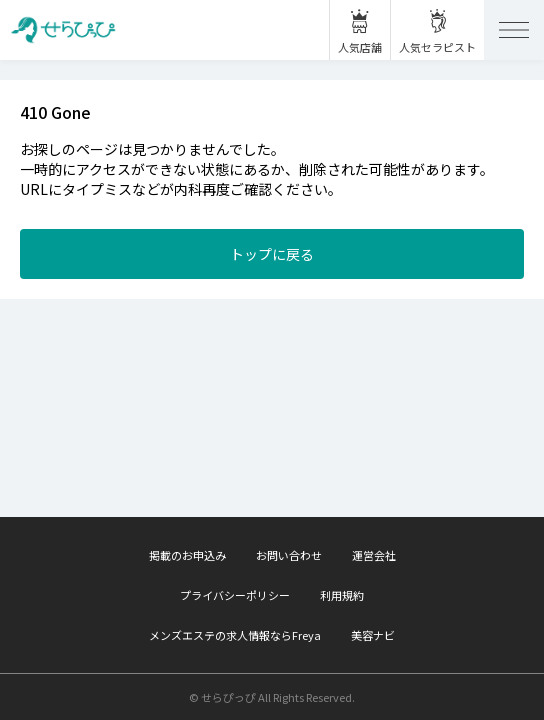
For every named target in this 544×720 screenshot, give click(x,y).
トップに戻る (272, 254)
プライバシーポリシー (235, 595)
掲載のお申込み (187, 555)
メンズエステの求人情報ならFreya (235, 635)
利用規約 (342, 595)
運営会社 (374, 555)
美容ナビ (373, 635)
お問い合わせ (289, 555)
